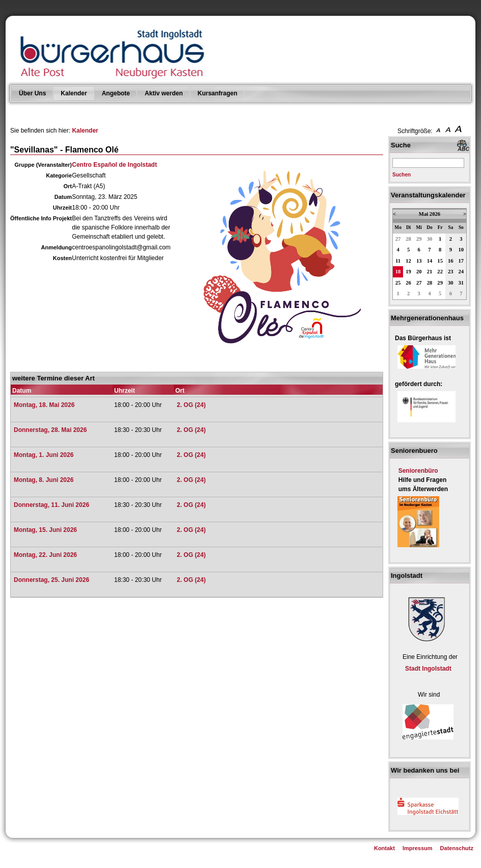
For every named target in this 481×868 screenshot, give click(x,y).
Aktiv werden (164, 93)
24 (461, 272)
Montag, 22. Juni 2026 (45, 555)
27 (398, 239)
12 (408, 261)
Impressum (418, 848)
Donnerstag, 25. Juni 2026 (51, 580)
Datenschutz (457, 848)
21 (430, 272)
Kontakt (384, 848)
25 (398, 283)
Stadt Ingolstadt (428, 669)
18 (398, 272)
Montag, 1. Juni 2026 (44, 455)
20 (419, 272)
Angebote (116, 93)
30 (430, 239)
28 (408, 239)
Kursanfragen (218, 93)
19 (408, 272)
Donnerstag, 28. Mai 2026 (50, 430)
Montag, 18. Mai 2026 (44, 405)
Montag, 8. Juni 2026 (44, 480)
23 (451, 272)
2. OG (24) (191, 405)
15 (440, 261)
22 (440, 272)
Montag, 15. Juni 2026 (45, 530)
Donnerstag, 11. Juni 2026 (51, 505)
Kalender (74, 93)
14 (430, 261)
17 (461, 261)
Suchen (402, 175)
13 (419, 261)
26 (408, 283)
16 (451, 261)
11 (398, 261)
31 (461, 283)
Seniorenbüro (418, 471)
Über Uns (32, 93)
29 (419, 239)
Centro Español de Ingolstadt (114, 165)
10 (461, 250)
